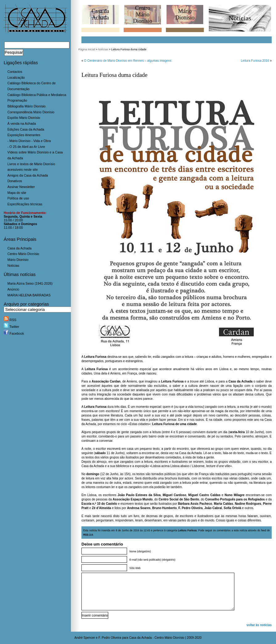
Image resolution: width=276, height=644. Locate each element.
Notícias (13, 266)
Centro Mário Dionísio (23, 254)
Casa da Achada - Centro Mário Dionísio (157, 638)
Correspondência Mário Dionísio (31, 112)
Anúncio (13, 289)
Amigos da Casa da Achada (28, 175)
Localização (16, 77)
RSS (10, 320)
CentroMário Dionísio (142, 15)
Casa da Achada (19, 248)
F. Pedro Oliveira (110, 638)
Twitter (11, 327)
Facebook (14, 333)
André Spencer (85, 638)
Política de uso (18, 198)
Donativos (15, 181)
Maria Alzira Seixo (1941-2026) (30, 283)
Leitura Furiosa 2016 (255, 61)
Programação (17, 100)
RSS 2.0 (88, 535)
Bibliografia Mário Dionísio (27, 106)
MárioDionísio (185, 14)
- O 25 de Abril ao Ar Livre (26, 147)
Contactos (15, 72)
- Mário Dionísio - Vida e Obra (29, 141)
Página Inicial (87, 49)
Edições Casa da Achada (26, 129)
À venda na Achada (22, 123)
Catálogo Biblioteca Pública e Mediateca (37, 95)
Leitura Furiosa (187, 530)
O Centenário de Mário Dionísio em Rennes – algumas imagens (128, 61)
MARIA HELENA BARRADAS (29, 295)
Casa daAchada (100, 14)
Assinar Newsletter (21, 187)
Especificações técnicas (25, 204)
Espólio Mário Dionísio (24, 118)
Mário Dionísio (18, 260)
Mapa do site (17, 193)
